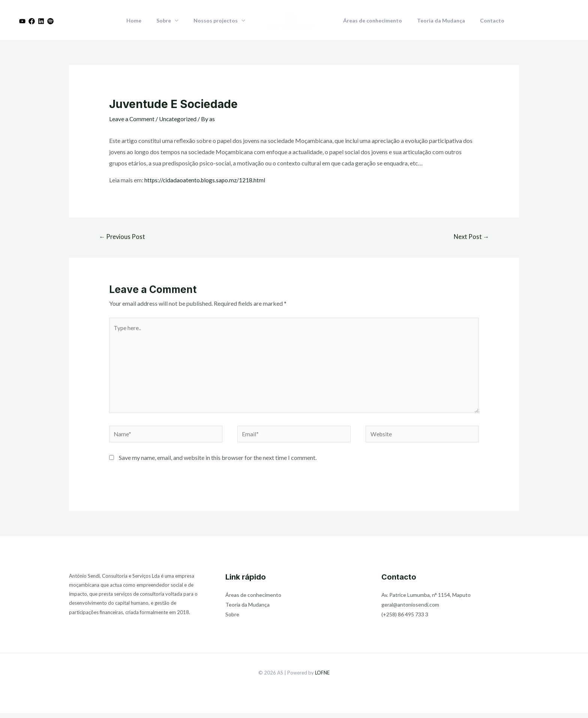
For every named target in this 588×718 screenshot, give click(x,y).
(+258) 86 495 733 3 (405, 619)
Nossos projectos (218, 21)
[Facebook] (32, 21)
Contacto (481, 21)
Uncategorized (179, 119)
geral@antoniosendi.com (410, 609)
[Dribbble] (50, 21)
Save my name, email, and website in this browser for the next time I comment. (218, 462)
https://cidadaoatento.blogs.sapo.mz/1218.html (206, 180)
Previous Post (123, 237)
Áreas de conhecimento (370, 21)
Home (145, 21)
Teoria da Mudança (434, 21)
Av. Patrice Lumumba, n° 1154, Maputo (426, 600)
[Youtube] (22, 21)
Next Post (471, 237)
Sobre (170, 21)
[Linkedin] (41, 21)
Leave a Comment (132, 119)
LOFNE (322, 677)
